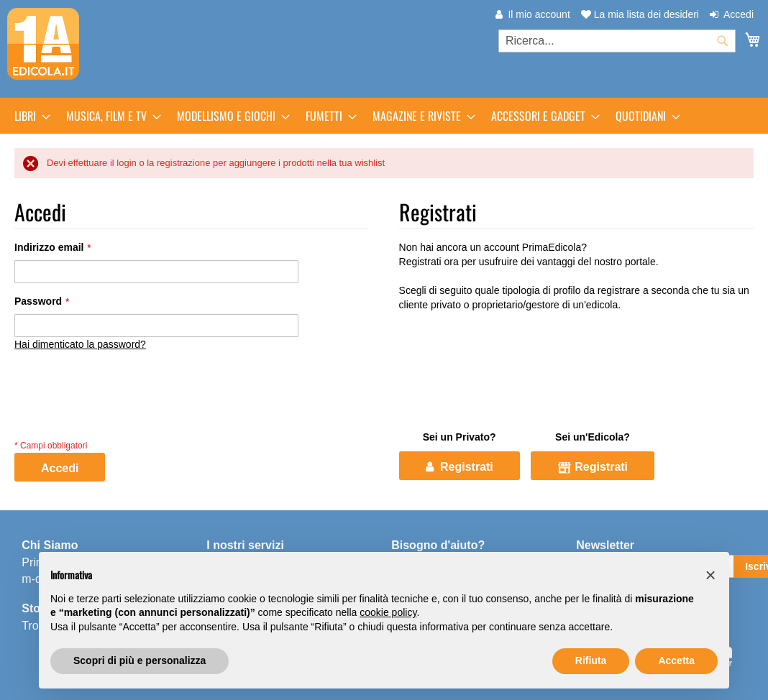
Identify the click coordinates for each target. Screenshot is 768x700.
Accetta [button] (676, 660)
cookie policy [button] (388, 612)
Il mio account (539, 14)
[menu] (384, 116)
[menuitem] (28, 116)
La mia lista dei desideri (640, 14)
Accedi (739, 14)
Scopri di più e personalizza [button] (140, 660)
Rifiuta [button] (591, 660)
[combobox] (617, 41)
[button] (710, 575)
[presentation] (124, 408)
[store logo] (43, 44)
